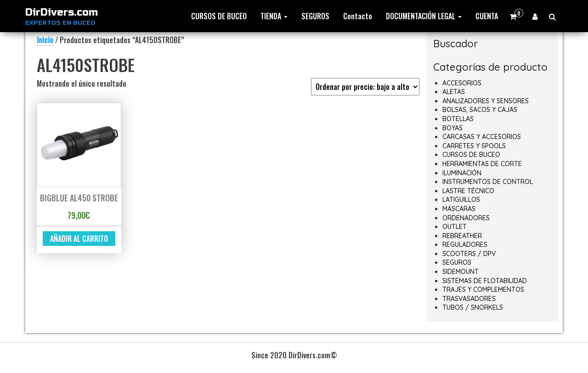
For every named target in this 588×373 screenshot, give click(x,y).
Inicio (45, 40)
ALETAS (454, 92)
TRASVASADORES (469, 299)
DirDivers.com (62, 12)
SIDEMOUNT (461, 272)
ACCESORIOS (462, 83)
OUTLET (455, 227)
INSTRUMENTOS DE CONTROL (488, 182)
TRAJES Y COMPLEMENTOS (483, 289)
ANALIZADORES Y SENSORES (486, 101)
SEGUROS (315, 16)
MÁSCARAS (459, 209)
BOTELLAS (458, 119)
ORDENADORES (466, 218)
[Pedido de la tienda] (365, 87)
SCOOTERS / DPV (469, 254)
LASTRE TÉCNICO (468, 191)
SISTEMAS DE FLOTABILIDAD (485, 281)
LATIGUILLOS (461, 200)
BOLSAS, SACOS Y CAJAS (480, 110)
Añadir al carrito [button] (79, 239)
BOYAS (452, 128)
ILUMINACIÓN (462, 173)
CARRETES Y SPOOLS (474, 146)
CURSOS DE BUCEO (219, 16)
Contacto (358, 16)
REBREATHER (462, 236)
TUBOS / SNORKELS (473, 307)
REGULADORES (465, 245)
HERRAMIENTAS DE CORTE (482, 164)
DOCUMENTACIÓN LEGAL (424, 16)
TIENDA (274, 16)
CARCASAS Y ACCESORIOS (482, 137)
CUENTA (487, 16)
